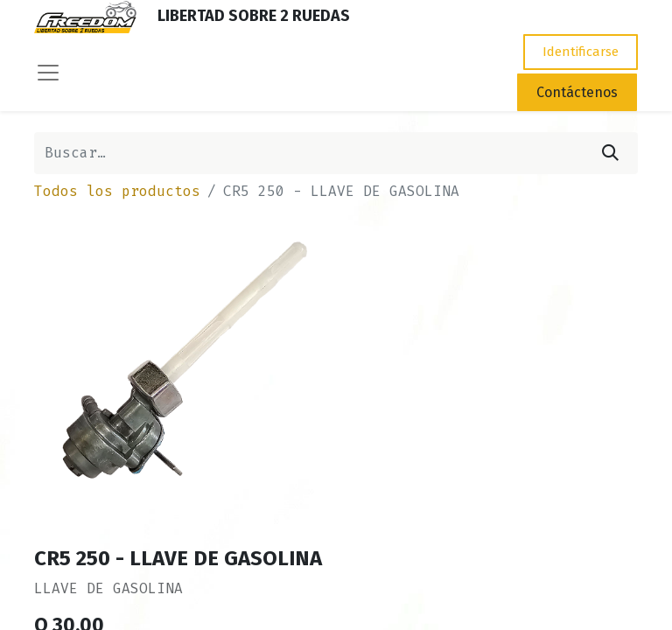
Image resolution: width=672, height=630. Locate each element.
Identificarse (581, 52)
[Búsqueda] (610, 153)
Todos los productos (117, 191)
